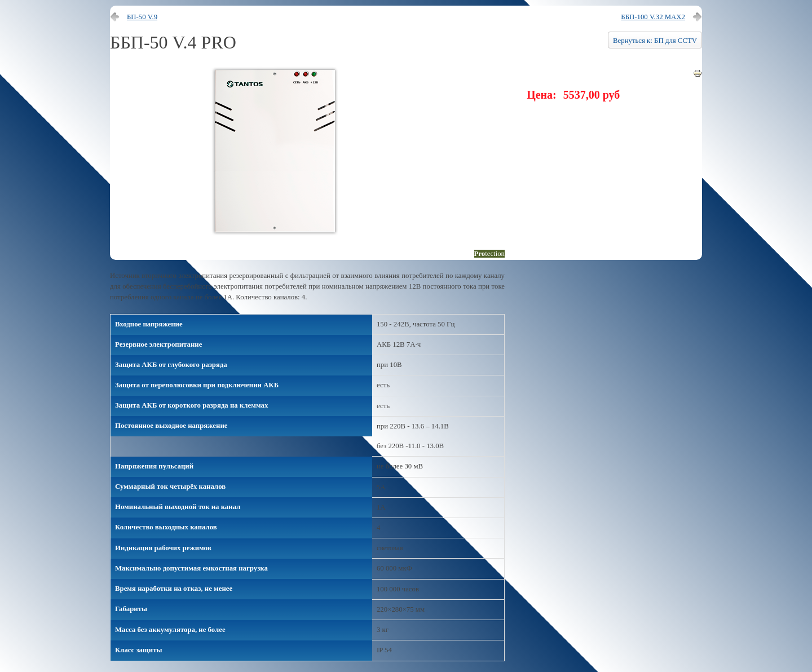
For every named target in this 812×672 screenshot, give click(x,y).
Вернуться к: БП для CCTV (655, 41)
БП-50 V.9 (142, 17)
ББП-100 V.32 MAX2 (653, 17)
